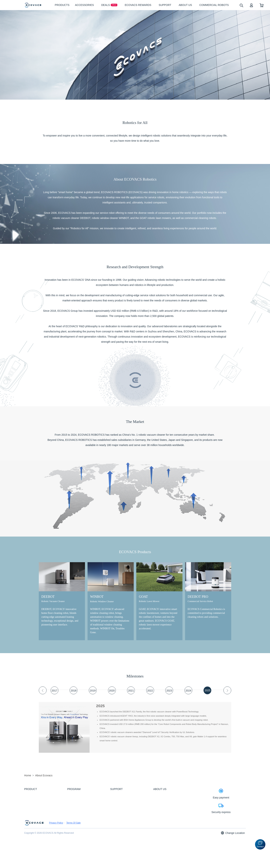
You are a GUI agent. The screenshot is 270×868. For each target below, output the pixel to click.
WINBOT (28, 800)
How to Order (116, 805)
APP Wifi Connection (119, 835)
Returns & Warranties (119, 830)
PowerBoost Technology (78, 795)
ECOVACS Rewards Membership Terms (84, 830)
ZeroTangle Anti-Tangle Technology (82, 810)
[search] (241, 5)
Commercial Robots (33, 810)
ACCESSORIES (31, 805)
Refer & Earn (73, 825)
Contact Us (115, 840)
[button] (260, 844)
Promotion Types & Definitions (123, 820)
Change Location (233, 860)
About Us (157, 795)
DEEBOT (28, 795)
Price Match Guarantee (120, 815)
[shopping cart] (262, 5)
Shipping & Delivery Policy (122, 825)
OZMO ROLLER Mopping (78, 800)
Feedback (115, 795)
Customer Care (117, 800)
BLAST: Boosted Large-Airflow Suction (84, 805)
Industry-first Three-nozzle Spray (81, 815)
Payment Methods (118, 810)
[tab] (54, 690)
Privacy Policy (56, 849)
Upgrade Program (75, 820)
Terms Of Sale (74, 849)
